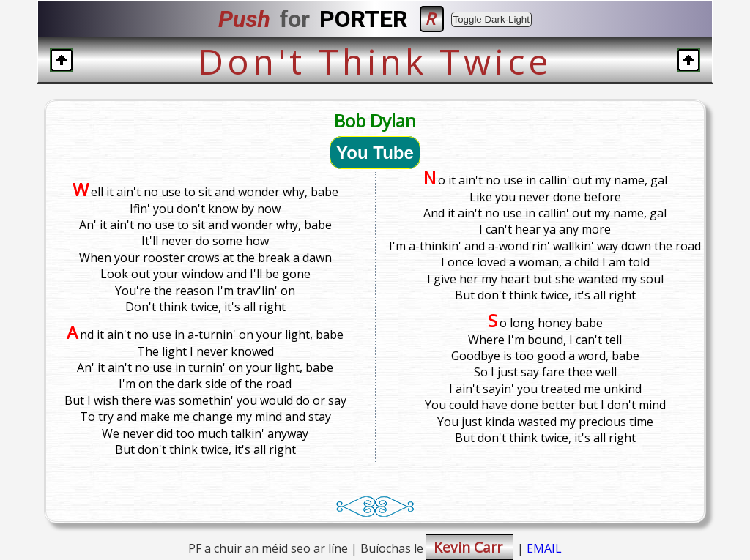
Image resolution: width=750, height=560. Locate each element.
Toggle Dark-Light (491, 19)
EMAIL (544, 548)
